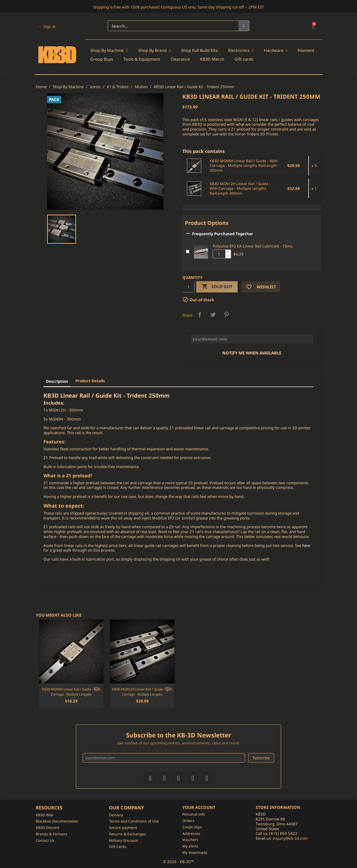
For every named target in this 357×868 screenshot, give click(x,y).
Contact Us (45, 840)
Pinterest (226, 315)
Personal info (194, 814)
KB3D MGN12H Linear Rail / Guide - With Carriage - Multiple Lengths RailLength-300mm (240, 189)
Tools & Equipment (142, 59)
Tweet (213, 315)
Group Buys (102, 59)
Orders (188, 821)
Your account (199, 807)
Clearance (180, 59)
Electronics (241, 50)
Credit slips (192, 827)
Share (200, 315)
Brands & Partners (52, 834)
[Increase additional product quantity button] (228, 252)
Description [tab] (57, 381)
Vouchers (190, 840)
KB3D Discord (47, 828)
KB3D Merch (212, 59)
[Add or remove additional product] (188, 252)
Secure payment (123, 828)
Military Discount (124, 840)
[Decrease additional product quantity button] (228, 256)
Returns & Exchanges (127, 834)
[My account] (48, 26)
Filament (306, 50)
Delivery (116, 815)
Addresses (191, 833)
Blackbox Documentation (57, 821)
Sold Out (217, 287)
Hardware (276, 50)
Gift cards (244, 59)
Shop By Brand (154, 50)
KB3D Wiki (44, 815)
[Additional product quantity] (219, 254)
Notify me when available (252, 353)
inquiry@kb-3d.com (290, 838)
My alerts (190, 846)
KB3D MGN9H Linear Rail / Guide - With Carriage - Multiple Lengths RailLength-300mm (244, 166)
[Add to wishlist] (96, 689)
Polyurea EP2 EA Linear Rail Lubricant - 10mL (253, 246)
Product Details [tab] (90, 381)
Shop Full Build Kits (199, 50)
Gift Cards (118, 847)
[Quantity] (189, 287)
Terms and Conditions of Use (134, 821)
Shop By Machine (109, 50)
